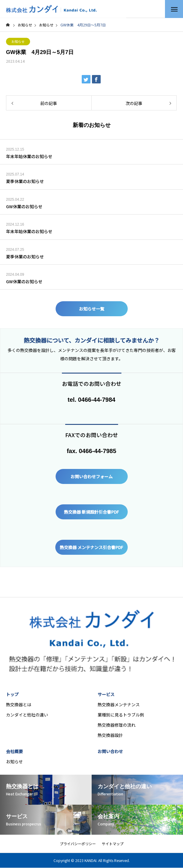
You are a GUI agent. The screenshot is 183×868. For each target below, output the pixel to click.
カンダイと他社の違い (27, 715)
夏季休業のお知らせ (25, 181)
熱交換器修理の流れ (117, 725)
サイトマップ (113, 844)
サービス (106, 694)
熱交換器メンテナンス (119, 704)
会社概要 (14, 751)
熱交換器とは (19, 704)
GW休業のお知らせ (24, 206)
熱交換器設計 (110, 735)
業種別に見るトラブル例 (121, 715)
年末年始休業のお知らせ (29, 156)
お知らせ (18, 41)
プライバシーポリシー (78, 844)
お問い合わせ (110, 751)
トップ (12, 694)
